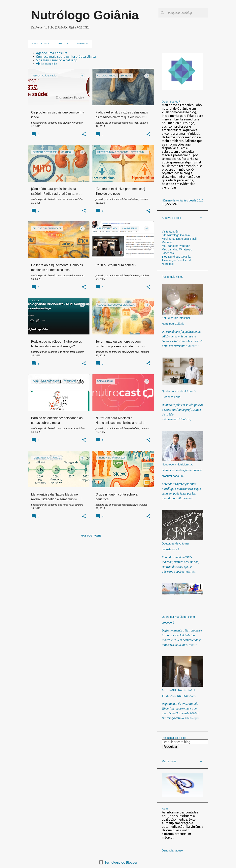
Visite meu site (47, 64)
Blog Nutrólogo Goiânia (176, 257)
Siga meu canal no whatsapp (57, 60)
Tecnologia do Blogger (118, 862)
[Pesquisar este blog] (187, 13)
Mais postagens (91, 536)
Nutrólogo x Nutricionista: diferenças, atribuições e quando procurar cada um (182, 470)
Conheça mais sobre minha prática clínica (66, 57)
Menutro (167, 242)
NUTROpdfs (82, 44)
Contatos (62, 44)
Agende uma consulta (52, 53)
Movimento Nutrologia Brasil (179, 239)
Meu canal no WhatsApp (177, 249)
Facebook (168, 253)
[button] (84, 135)
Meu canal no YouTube (176, 246)
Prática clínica (40, 44)
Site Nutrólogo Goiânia (176, 235)
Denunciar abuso (172, 850)
